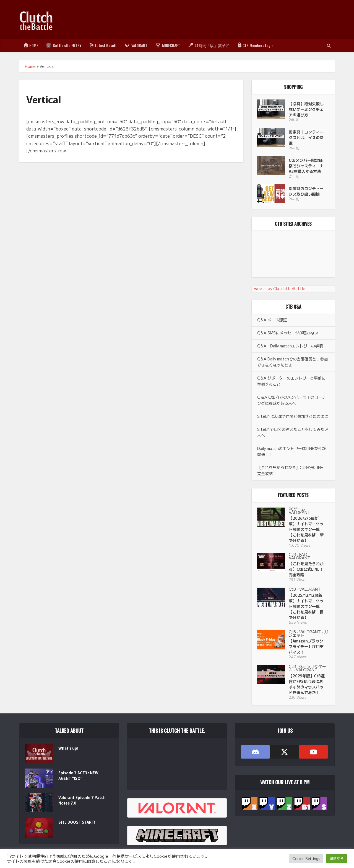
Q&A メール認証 (272, 320)
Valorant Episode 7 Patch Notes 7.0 (82, 800)
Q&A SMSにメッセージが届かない (288, 333)
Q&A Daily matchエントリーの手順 (290, 346)
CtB (292, 554)
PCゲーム (297, 509)
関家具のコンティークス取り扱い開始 (306, 191)
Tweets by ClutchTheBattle (278, 288)
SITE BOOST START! (77, 822)
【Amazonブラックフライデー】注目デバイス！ (306, 646)
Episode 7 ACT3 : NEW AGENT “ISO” (78, 775)
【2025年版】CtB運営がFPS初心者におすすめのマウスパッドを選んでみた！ (307, 684)
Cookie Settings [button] (306, 858)
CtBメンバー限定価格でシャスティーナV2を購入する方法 (306, 166)
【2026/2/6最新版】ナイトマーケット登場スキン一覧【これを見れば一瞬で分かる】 (306, 529)
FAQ (303, 554)
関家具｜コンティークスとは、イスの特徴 (306, 137)
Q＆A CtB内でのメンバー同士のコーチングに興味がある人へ (291, 400)
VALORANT (300, 512)
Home (30, 66)
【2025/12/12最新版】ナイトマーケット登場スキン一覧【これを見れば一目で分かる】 (306, 606)
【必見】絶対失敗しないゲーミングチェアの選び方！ (306, 109)
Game (305, 666)
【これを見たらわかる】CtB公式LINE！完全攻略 (306, 569)
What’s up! (68, 748)
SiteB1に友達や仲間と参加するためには (293, 416)
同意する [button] (337, 858)
